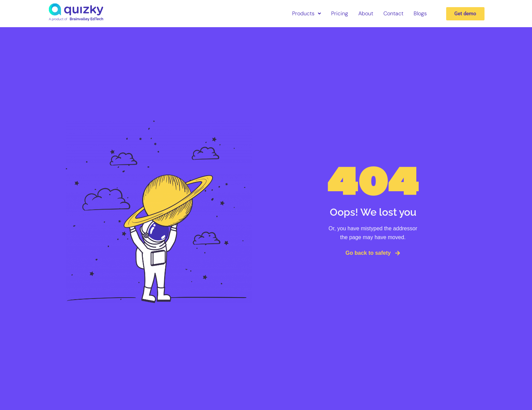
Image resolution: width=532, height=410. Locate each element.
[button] (307, 14)
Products (307, 13)
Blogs (420, 13)
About (366, 13)
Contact (393, 13)
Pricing (340, 13)
